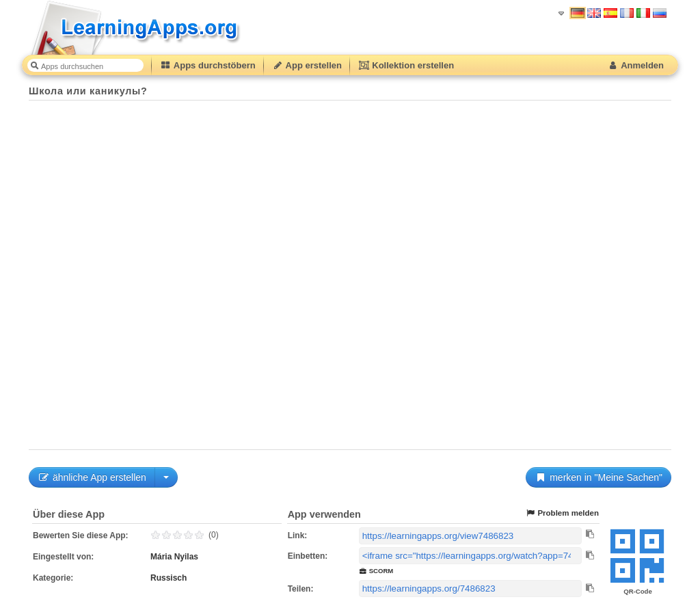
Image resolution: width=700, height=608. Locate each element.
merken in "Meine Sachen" (598, 477)
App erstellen (307, 65)
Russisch (169, 578)
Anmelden (635, 65)
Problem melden (562, 513)
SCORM (376, 571)
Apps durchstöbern (208, 65)
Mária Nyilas (174, 557)
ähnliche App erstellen (92, 477)
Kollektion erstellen (406, 65)
